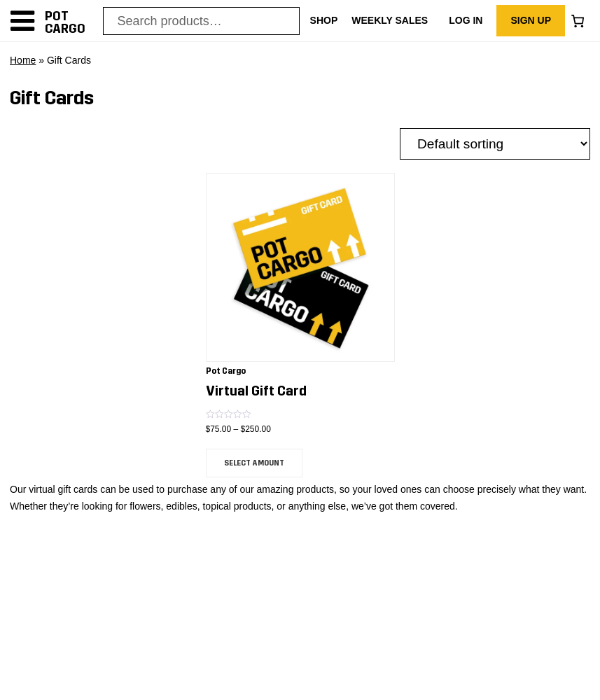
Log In (466, 20)
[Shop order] (495, 144)
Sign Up (531, 20)
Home (23, 60)
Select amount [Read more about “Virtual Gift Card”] (254, 463)
